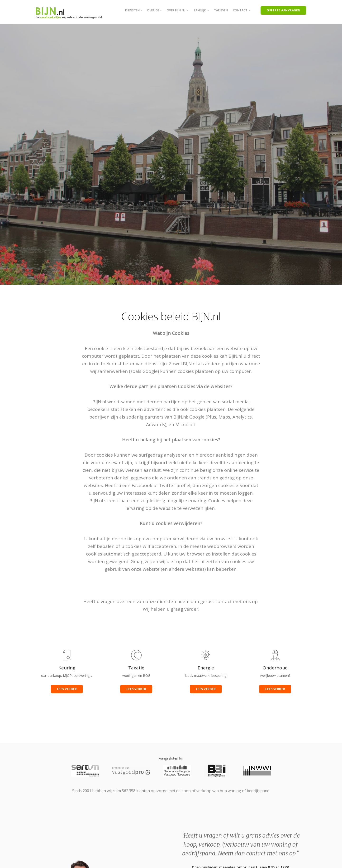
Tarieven (221, 10)
